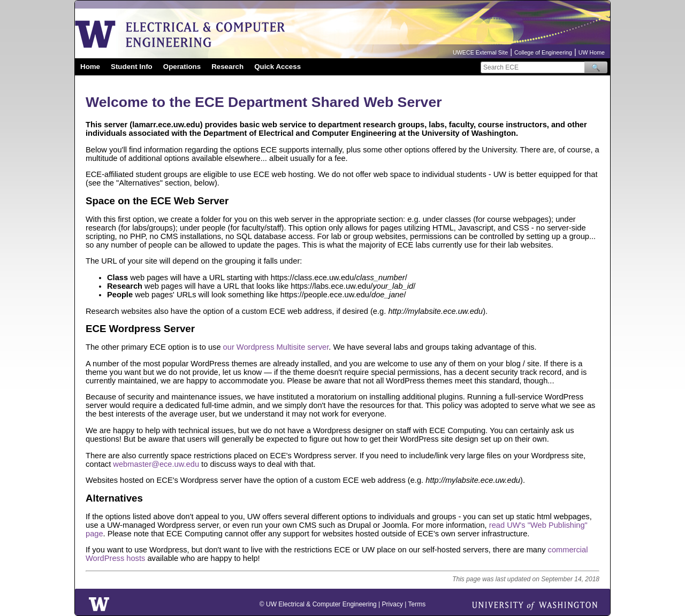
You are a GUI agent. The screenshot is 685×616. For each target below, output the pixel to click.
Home (90, 67)
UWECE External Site (480, 52)
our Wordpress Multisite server (276, 347)
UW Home (592, 52)
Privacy (393, 604)
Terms (417, 604)
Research (227, 67)
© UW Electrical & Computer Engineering (318, 604)
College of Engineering (543, 52)
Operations (182, 67)
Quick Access (277, 67)
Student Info (132, 67)
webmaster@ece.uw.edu (156, 464)
